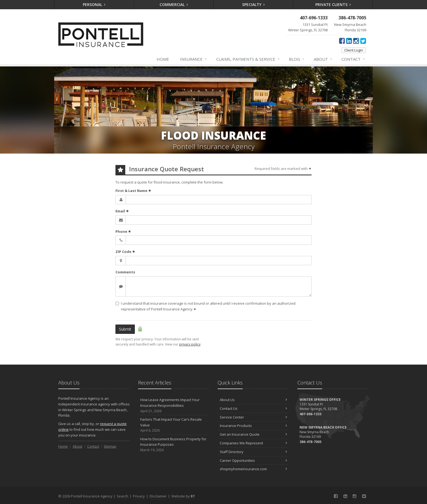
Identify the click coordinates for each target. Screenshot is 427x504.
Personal (94, 4)
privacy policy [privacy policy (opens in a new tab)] (190, 344)
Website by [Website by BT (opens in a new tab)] (183, 496)
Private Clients (333, 4)
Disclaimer (158, 496)
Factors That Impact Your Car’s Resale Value (174, 425)
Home (163, 59)
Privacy (139, 496)
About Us (253, 400)
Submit (125, 329)
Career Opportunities (253, 460)
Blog (297, 59)
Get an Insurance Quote (253, 434)
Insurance (194, 59)
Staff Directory (253, 452)
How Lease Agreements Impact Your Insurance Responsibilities (174, 405)
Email (122, 211)
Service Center (253, 417)
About (323, 59)
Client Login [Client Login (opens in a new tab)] (354, 50)
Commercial (174, 4)
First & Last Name (133, 191)
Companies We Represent (253, 443)
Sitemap (110, 446)
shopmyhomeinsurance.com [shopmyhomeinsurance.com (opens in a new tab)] (253, 469)
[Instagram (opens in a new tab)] (356, 41)
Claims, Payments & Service (248, 59)
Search (122, 496)
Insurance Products (253, 426)
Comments (125, 272)
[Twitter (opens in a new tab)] (363, 41)
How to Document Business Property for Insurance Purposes (174, 445)
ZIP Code (125, 252)
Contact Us (253, 408)
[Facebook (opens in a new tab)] (342, 41)
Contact (353, 59)
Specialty (254, 4)
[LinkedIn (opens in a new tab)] (349, 41)
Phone (123, 231)
